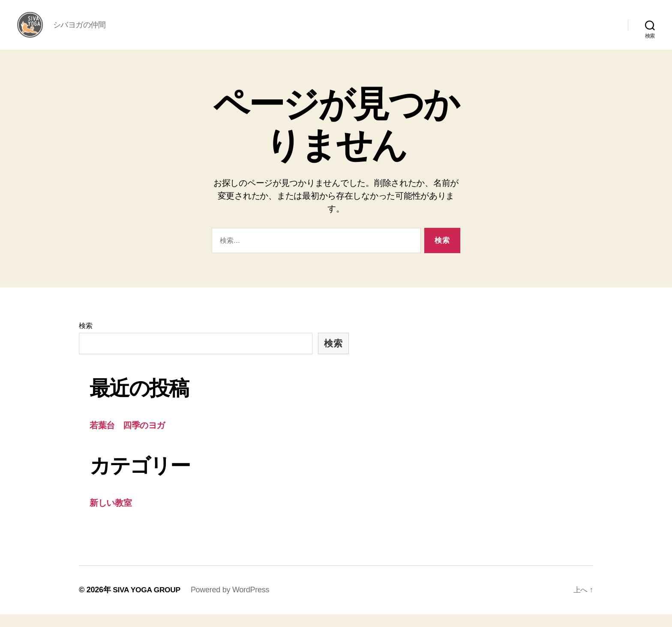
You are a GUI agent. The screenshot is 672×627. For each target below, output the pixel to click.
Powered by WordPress (232, 603)
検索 (85, 339)
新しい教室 (112, 515)
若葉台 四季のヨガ (130, 438)
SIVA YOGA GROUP (148, 603)
